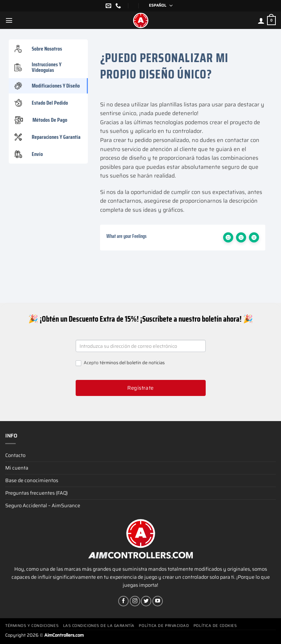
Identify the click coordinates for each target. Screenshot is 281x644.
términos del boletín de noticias (132, 363)
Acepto (120, 363)
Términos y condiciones (32, 626)
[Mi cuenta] (261, 21)
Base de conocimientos (32, 480)
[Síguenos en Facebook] (123, 601)
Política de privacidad (164, 626)
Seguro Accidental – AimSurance (43, 506)
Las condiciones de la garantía (99, 626)
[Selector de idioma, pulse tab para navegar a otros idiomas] (158, 6)
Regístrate (140, 388)
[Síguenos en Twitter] (146, 601)
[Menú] (9, 20)
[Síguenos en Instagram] (135, 601)
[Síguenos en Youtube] (158, 601)
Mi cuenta (17, 468)
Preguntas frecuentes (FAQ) (36, 493)
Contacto (15, 455)
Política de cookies (215, 626)
